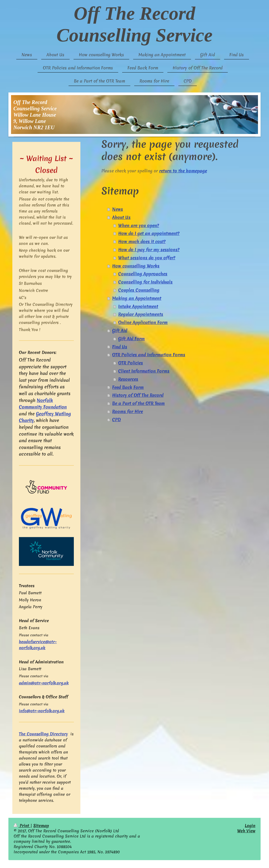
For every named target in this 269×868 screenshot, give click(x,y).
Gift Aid (120, 330)
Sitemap (41, 826)
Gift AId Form (131, 339)
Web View (246, 831)
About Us (121, 217)
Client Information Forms (144, 371)
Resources (128, 379)
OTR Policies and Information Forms (149, 355)
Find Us (120, 347)
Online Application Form (143, 322)
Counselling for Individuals (145, 282)
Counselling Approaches (143, 274)
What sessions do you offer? (147, 258)
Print (22, 826)
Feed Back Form (128, 387)
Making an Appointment (137, 298)
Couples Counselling (139, 290)
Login (250, 826)
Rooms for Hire (128, 411)
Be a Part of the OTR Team (138, 403)
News (118, 209)
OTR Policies (131, 363)
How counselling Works (136, 266)
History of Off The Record (138, 395)
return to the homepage (183, 171)
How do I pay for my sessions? (149, 250)
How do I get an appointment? (149, 233)
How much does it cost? (142, 241)
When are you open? (139, 225)
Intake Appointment (138, 306)
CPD (117, 420)
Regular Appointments (141, 314)
